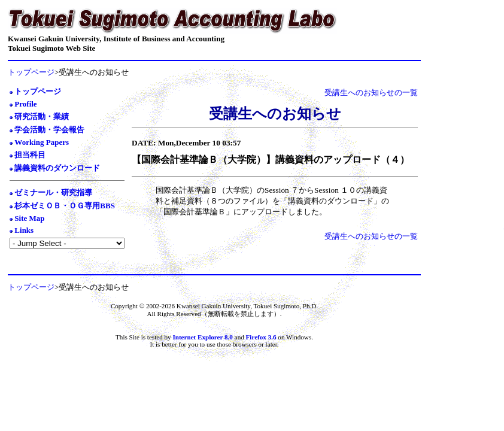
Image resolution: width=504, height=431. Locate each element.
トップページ (31, 72)
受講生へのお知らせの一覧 (371, 92)
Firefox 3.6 (262, 337)
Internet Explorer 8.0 (203, 337)
